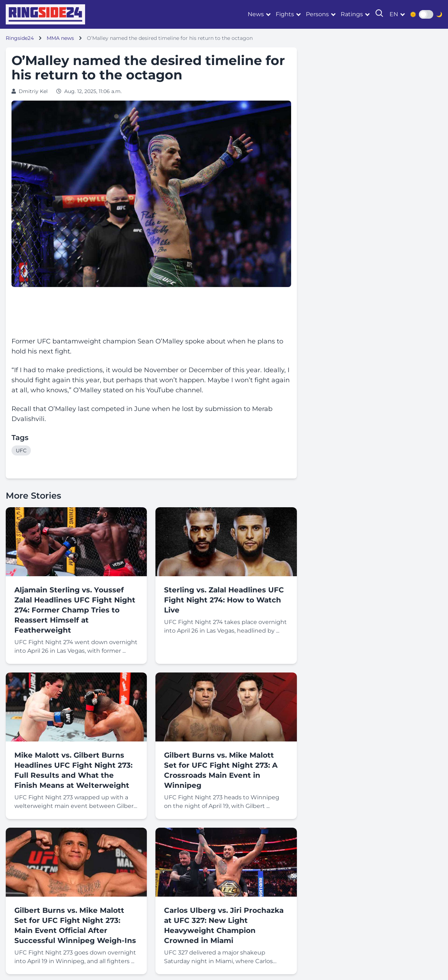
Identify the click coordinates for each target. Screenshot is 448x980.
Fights (285, 14)
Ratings (352, 14)
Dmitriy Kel (33, 91)
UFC (21, 450)
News (256, 14)
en (394, 14)
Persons (317, 14)
